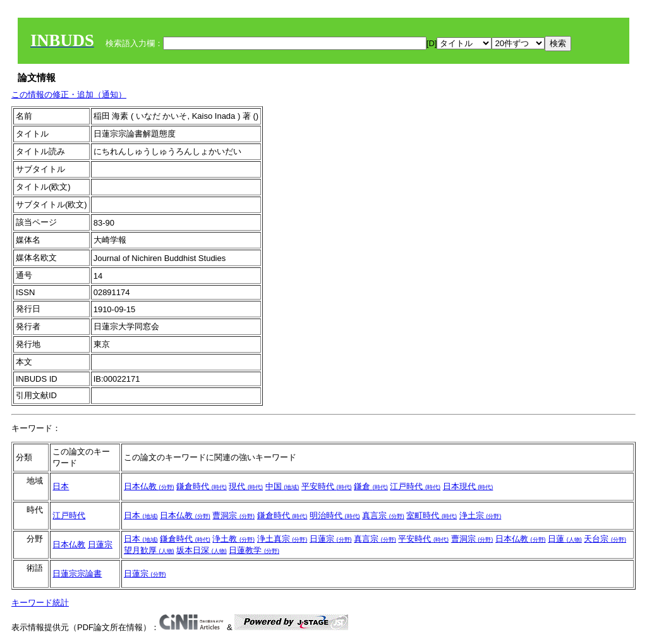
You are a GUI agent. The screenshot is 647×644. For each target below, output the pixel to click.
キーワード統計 (40, 603)
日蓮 (565, 539)
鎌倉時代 (202, 486)
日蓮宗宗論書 (77, 574)
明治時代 (335, 515)
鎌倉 (371, 486)
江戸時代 (415, 486)
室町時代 (432, 515)
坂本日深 (202, 550)
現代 (246, 486)
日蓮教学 (254, 550)
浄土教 (233, 539)
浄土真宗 (282, 539)
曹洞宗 (233, 515)
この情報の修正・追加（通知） (69, 94)
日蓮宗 (100, 544)
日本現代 (468, 486)
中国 (282, 486)
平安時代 (327, 486)
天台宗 (605, 539)
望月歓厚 (149, 550)
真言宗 (383, 515)
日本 (61, 486)
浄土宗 (481, 515)
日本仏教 (149, 486)
